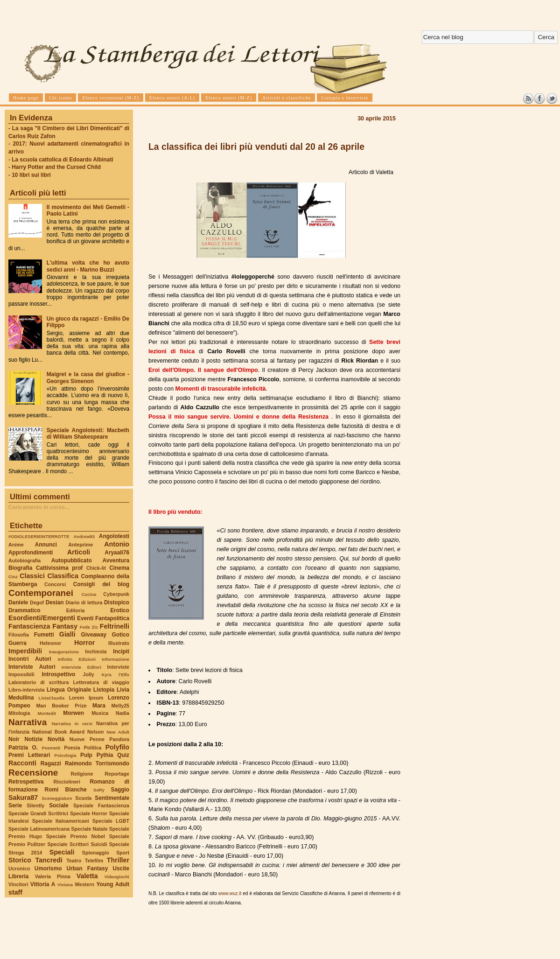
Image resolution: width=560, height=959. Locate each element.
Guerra (17, 643)
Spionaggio (96, 853)
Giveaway (94, 635)
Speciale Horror (89, 813)
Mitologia (19, 713)
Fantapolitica (112, 618)
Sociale (59, 805)
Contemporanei (41, 593)
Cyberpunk (116, 594)
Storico (20, 860)
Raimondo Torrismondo (97, 763)
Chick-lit (96, 568)
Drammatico (24, 610)
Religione (82, 774)
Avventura (116, 560)
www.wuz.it (230, 893)
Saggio (120, 790)
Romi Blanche (66, 790)
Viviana (65, 885)
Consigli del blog (101, 584)
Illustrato (119, 643)
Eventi (85, 618)
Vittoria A (43, 884)
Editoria (76, 610)
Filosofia (19, 635)
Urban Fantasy (87, 868)
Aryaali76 (117, 553)
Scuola (83, 798)
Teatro (74, 861)
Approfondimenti (31, 553)
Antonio (117, 544)
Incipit (121, 651)
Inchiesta (96, 651)
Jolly (88, 674)
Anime (16, 545)
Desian (55, 602)
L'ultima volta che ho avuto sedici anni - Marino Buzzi (88, 266)
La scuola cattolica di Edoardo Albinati (62, 160)
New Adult (118, 732)
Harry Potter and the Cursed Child (56, 167)
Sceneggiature (57, 798)
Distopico (117, 602)
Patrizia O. (23, 748)
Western (84, 884)
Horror (84, 643)
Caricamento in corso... (39, 507)
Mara (99, 706)
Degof (37, 602)
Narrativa (28, 722)
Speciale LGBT (111, 821)
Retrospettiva (26, 782)
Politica (93, 748)
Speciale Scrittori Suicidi (77, 844)
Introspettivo (59, 674)
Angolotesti (114, 536)
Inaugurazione (64, 652)
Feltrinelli (115, 626)
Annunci (46, 545)
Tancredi (49, 860)
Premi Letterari (29, 755)
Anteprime (81, 545)
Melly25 (120, 706)
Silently (35, 805)
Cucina (89, 594)
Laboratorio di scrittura (38, 682)
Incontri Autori (30, 659)
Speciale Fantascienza (101, 805)
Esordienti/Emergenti (42, 618)
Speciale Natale (89, 829)
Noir (14, 739)
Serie (15, 805)
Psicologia (65, 755)
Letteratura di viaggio (101, 682)
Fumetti (44, 635)
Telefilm (94, 861)
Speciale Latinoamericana (39, 829)
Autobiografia (24, 560)
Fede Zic (89, 627)
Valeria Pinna (53, 876)
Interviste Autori (32, 667)
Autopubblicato (72, 560)
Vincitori (18, 884)
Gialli (67, 634)
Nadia (122, 713)
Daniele (18, 602)
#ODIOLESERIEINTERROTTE (39, 536)
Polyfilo (117, 747)
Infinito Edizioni (77, 659)
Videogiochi (117, 877)
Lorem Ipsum (86, 698)
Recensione (33, 773)
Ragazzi (51, 763)
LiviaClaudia (52, 698)
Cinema (119, 568)
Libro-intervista (27, 690)
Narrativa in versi (72, 724)
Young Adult (113, 884)
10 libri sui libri (31, 175)
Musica (100, 713)
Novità (56, 739)
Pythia (105, 755)
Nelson (96, 732)
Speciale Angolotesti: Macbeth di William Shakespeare (88, 434)
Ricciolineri (66, 782)
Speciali (62, 852)
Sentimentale (112, 798)
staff (15, 892)
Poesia (72, 748)
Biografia (20, 568)
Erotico (120, 610)
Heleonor (50, 643)
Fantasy (65, 626)
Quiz (123, 755)
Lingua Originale (69, 690)
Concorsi (55, 584)
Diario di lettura (84, 602)
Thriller (118, 860)
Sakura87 (23, 798)
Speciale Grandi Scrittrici (38, 813)
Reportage (117, 774)
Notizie (33, 739)
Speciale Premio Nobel (76, 836)
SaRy (99, 790)
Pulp (86, 755)
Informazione (115, 659)
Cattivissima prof (59, 568)
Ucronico (19, 868)
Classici (32, 576)
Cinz (13, 577)
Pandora (119, 739)
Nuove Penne (87, 739)
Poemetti (51, 748)
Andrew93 (84, 536)
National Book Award (58, 732)
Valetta (87, 876)
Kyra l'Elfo (115, 675)
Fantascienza (29, 626)
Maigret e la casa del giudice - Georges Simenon (88, 378)
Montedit (46, 713)
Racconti (22, 763)
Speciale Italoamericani (61, 821)
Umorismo (48, 868)
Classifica (63, 576)
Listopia (104, 690)
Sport (123, 853)
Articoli (79, 552)
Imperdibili (25, 651)
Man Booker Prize (61, 706)
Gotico (120, 635)
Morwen (73, 713)
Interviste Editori (81, 667)
